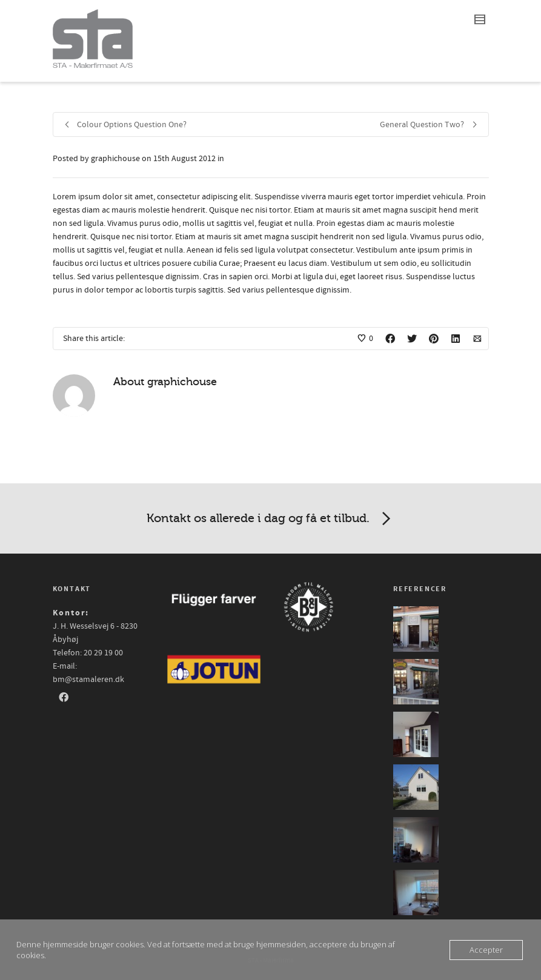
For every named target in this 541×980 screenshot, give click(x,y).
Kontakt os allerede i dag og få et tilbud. (271, 519)
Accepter (486, 950)
